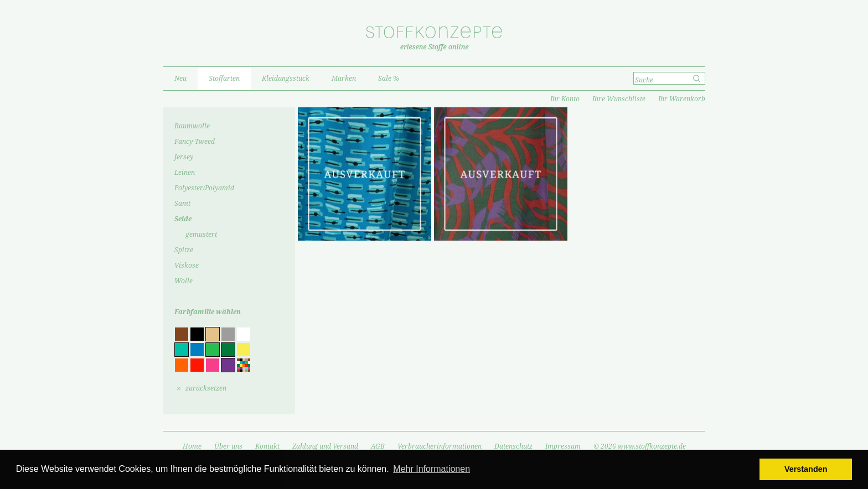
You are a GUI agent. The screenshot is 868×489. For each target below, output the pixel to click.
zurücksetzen (206, 388)
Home (192, 446)
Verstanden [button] (806, 469)
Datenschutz (513, 446)
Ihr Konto (565, 99)
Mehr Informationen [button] (432, 469)
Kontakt (267, 446)
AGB (378, 446)
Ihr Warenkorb (682, 99)
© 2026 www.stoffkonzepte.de (640, 446)
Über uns (228, 446)
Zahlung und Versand (325, 446)
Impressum (563, 446)
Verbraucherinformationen (440, 446)
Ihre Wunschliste (619, 99)
